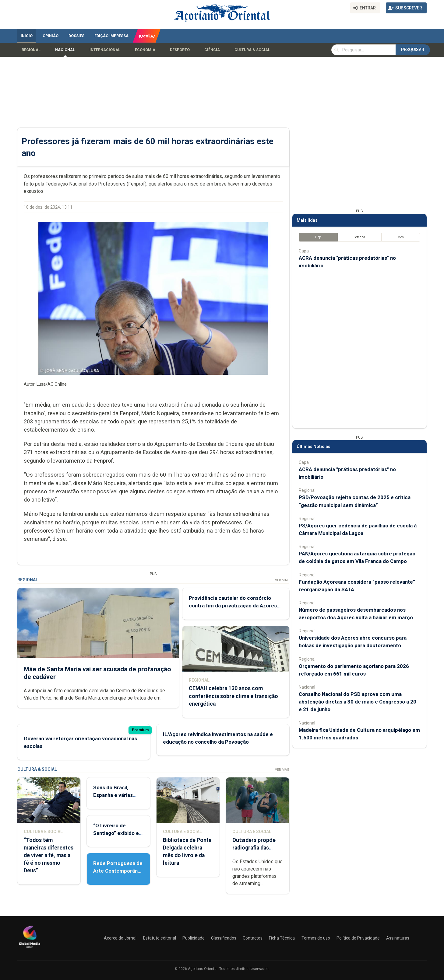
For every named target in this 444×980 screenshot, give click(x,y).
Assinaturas (398, 938)
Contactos (253, 938)
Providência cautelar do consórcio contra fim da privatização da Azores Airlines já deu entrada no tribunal (233, 606)
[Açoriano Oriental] (30, 949)
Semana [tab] (359, 237)
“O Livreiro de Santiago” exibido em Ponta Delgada (118, 833)
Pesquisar (413, 50)
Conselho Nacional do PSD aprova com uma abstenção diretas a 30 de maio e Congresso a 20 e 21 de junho (358, 702)
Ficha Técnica (282, 938)
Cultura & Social (252, 50)
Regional (31, 50)
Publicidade (194, 938)
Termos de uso (316, 938)
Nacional (65, 50)
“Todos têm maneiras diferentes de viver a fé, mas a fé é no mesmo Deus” (49, 855)
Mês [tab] (401, 237)
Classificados (224, 938)
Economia (145, 50)
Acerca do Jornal (120, 938)
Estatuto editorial (160, 938)
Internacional (105, 50)
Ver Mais (282, 580)
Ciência (212, 50)
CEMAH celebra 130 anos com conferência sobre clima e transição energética (233, 696)
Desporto (180, 50)
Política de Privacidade (358, 938)
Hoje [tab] (318, 237)
